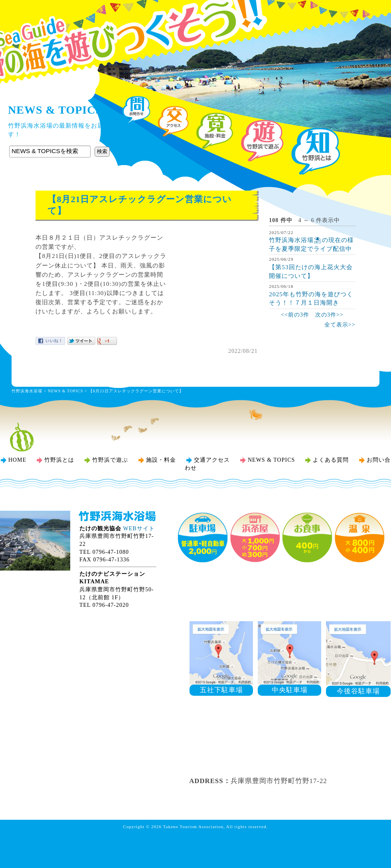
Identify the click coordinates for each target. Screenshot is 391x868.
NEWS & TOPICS (65, 391)
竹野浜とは (59, 460)
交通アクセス (212, 460)
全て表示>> (340, 325)
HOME (17, 460)
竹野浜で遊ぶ (110, 460)
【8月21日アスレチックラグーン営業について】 (136, 391)
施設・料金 (161, 460)
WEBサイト (139, 528)
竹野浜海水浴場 (195, 22)
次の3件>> (329, 315)
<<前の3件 (295, 315)
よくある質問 (331, 460)
